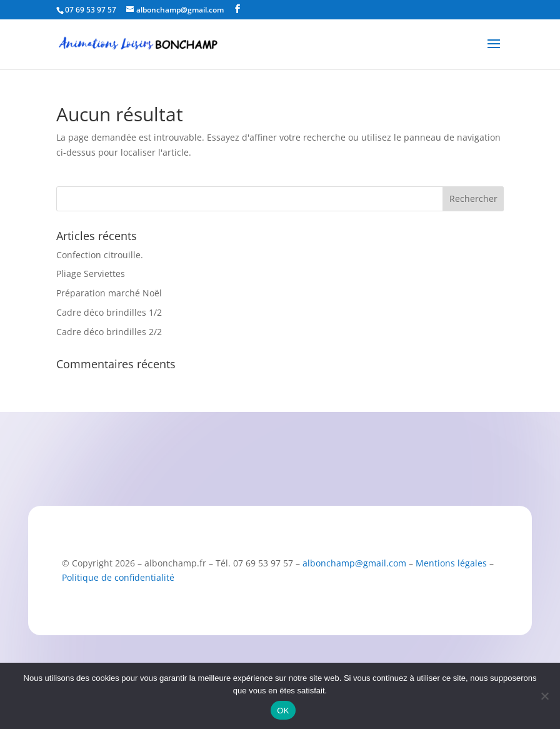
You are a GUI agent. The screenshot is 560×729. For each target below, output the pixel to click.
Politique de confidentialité (118, 577)
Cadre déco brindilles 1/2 (109, 312)
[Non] (544, 696)
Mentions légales (451, 563)
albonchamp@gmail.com (354, 563)
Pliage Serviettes (91, 274)
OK (283, 711)
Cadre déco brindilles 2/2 (109, 332)
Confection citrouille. (100, 255)
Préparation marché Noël (109, 293)
